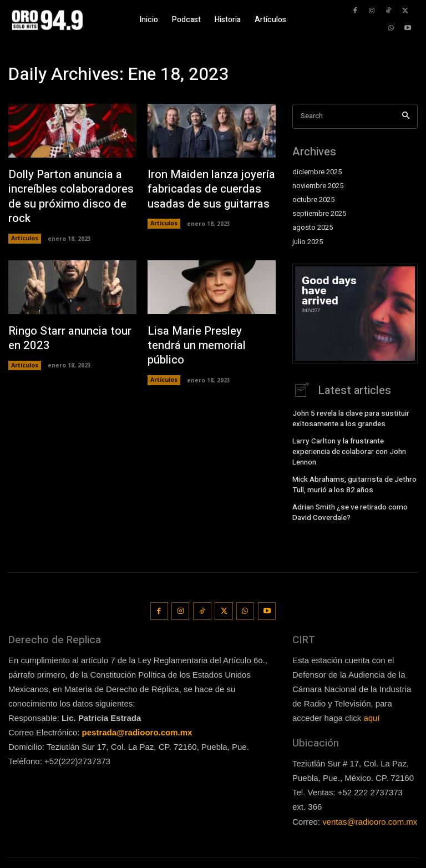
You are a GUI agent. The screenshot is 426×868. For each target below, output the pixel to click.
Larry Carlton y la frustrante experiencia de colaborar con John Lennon (354, 444)
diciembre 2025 (317, 172)
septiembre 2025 (319, 214)
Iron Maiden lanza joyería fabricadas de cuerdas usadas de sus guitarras (204, 187)
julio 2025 (308, 242)
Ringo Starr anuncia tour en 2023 (70, 317)
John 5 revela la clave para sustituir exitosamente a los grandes (348, 418)
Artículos (25, 219)
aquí (371, 696)
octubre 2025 (313, 200)
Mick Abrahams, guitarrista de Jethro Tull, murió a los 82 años (350, 469)
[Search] (406, 116)
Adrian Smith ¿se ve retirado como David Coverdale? (347, 495)
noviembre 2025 (318, 186)
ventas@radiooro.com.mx (370, 799)
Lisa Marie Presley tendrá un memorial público (211, 317)
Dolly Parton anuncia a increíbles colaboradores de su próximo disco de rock (72, 187)
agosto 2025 (313, 228)
